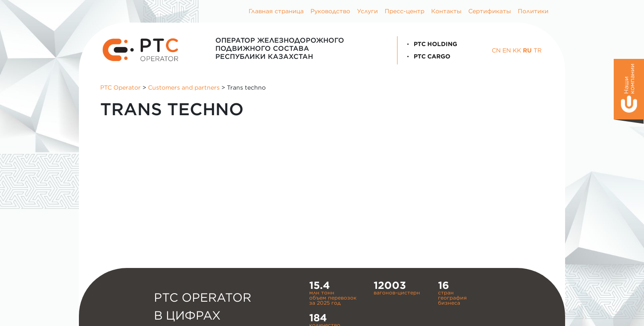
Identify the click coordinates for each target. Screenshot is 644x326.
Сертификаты (490, 11)
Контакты (446, 11)
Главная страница (276, 11)
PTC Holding (431, 44)
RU (527, 50)
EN (507, 50)
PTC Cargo (427, 56)
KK (517, 50)
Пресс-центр (405, 11)
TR (538, 50)
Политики (533, 11)
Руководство (330, 11)
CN (496, 50)
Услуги (367, 11)
